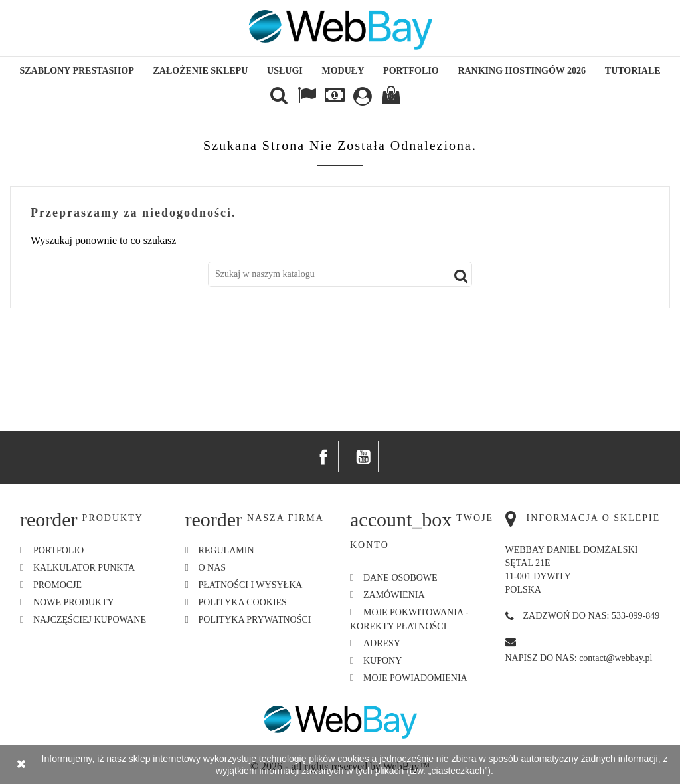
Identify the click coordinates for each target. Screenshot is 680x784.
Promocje (57, 585)
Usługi (285, 71)
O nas (212, 568)
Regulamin (226, 550)
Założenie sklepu (201, 71)
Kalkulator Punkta (84, 568)
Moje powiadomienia (415, 678)
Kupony (382, 661)
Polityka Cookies (243, 602)
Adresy (382, 643)
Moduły (343, 71)
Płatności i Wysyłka (251, 585)
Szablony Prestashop (76, 71)
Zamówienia (394, 595)
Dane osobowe (400, 578)
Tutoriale (633, 71)
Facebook (323, 456)
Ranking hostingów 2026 (522, 71)
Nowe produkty (74, 602)
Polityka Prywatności (255, 620)
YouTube (363, 456)
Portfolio (411, 71)
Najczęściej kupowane (90, 620)
